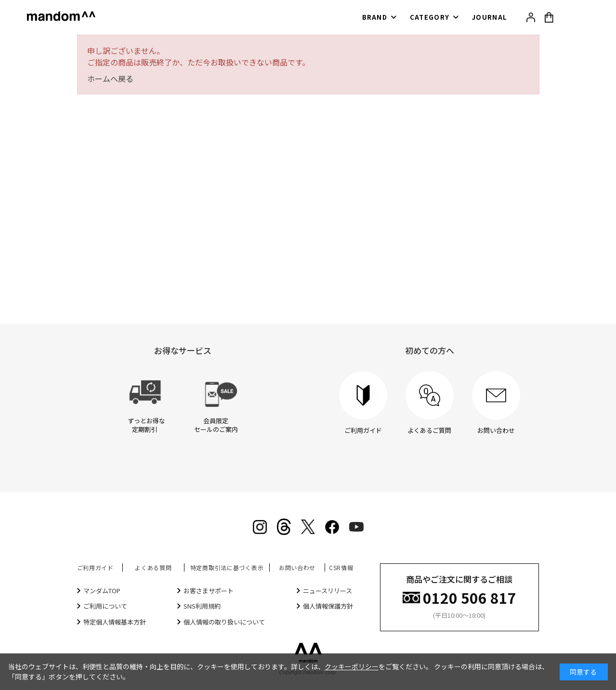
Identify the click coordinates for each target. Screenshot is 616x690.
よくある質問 (153, 567)
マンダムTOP (102, 591)
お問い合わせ (297, 567)
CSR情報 (341, 567)
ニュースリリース (328, 591)
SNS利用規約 (202, 606)
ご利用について (105, 606)
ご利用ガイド (95, 567)
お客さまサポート (209, 591)
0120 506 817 (470, 597)
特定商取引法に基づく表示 (227, 567)
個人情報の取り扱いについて (224, 622)
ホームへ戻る (110, 78)
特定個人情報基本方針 (115, 622)
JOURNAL (490, 17)
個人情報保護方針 (328, 606)
